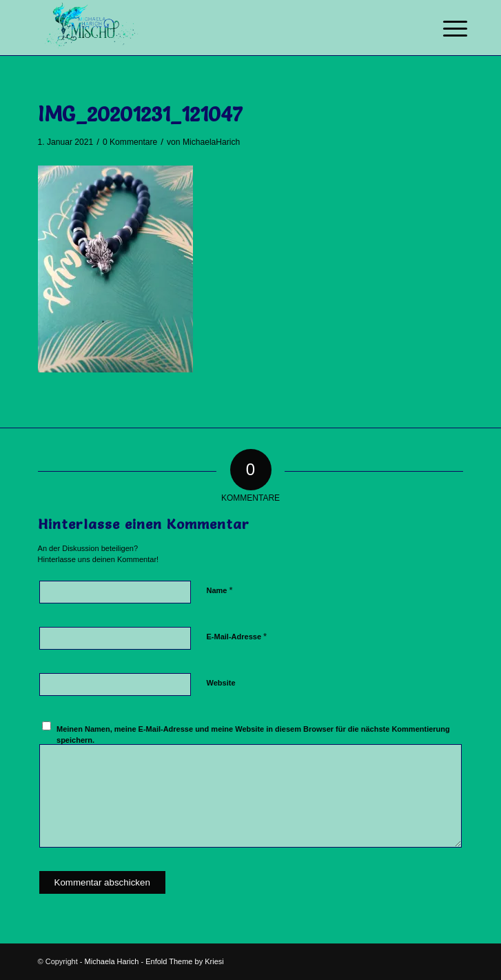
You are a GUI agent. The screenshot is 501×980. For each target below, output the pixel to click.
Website (221, 683)
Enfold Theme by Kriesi (185, 961)
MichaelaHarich (211, 142)
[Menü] (444, 29)
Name (220, 590)
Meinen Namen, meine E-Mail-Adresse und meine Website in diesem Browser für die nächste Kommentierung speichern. (253, 735)
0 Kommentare (130, 142)
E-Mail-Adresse (237, 636)
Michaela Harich (112, 961)
